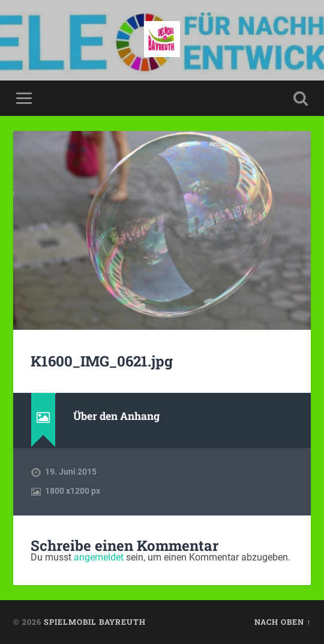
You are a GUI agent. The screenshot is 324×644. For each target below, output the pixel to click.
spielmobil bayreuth (95, 622)
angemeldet (99, 557)
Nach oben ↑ (283, 622)
